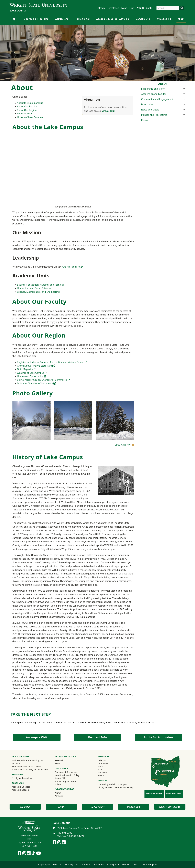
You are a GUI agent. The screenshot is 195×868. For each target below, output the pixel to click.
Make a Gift (134, 807)
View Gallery (123, 445)
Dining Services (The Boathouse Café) (115, 787)
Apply (149, 8)
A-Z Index (99, 865)
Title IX (58, 784)
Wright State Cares (170, 807)
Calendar (101, 8)
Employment (97, 807)
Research (59, 760)
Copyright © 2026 (48, 865)
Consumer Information (66, 772)
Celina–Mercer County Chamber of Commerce (44, 380)
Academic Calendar (21, 787)
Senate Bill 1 (61, 778)
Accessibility (67, 865)
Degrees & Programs (36, 19)
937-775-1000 (29, 846)
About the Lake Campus (30, 103)
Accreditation (83, 865)
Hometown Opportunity (32, 376)
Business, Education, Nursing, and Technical (41, 285)
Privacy (126, 865)
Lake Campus (18, 11)
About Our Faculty (27, 106)
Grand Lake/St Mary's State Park (36, 366)
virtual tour (108, 111)
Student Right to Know (65, 781)
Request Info (97, 737)
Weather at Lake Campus (32, 373)
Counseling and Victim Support (112, 784)
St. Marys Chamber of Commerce (36, 383)
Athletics (164, 20)
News (57, 763)
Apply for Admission (158, 737)
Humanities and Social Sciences (34, 288)
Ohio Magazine (27, 369)
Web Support (150, 865)
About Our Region (27, 110)
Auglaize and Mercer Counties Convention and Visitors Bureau (52, 362)
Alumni (58, 793)
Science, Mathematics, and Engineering (38, 292)
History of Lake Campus (30, 117)
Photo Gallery (24, 114)
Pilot (132, 8)
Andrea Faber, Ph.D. (73, 267)
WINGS (140, 8)
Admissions (62, 19)
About (181, 19)
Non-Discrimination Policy (67, 775)
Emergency (113, 865)
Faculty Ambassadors (22, 778)
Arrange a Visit (37, 737)
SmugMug (106, 772)
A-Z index (25, 807)
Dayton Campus (174, 794)
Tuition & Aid (82, 19)
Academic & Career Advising (113, 19)
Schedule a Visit (154, 794)
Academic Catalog (20, 790)
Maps (124, 8)
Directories (113, 8)
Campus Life (143, 19)
